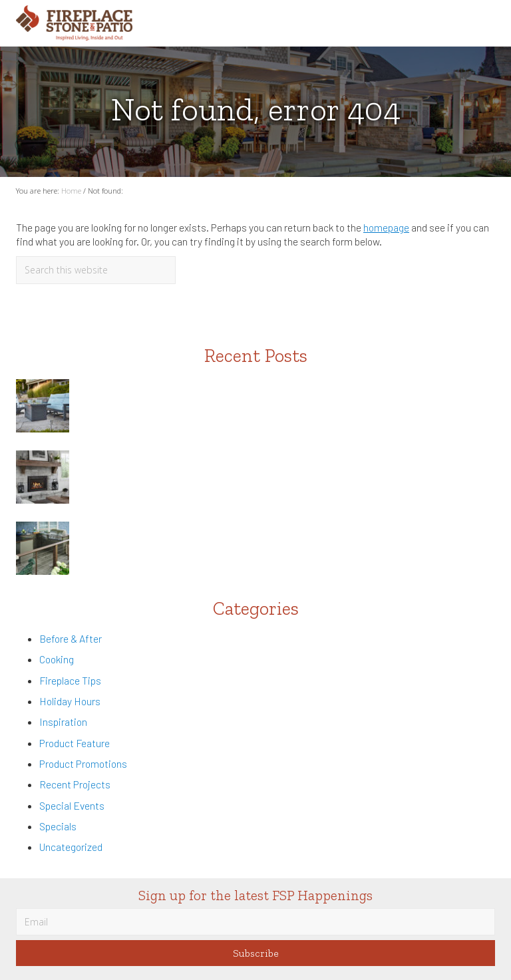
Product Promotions (83, 763)
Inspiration (63, 722)
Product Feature (75, 743)
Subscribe (256, 953)
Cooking (57, 659)
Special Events (72, 805)
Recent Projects (75, 784)
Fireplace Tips (70, 680)
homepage (386, 227)
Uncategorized (71, 847)
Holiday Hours (70, 701)
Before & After (71, 638)
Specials (58, 826)
